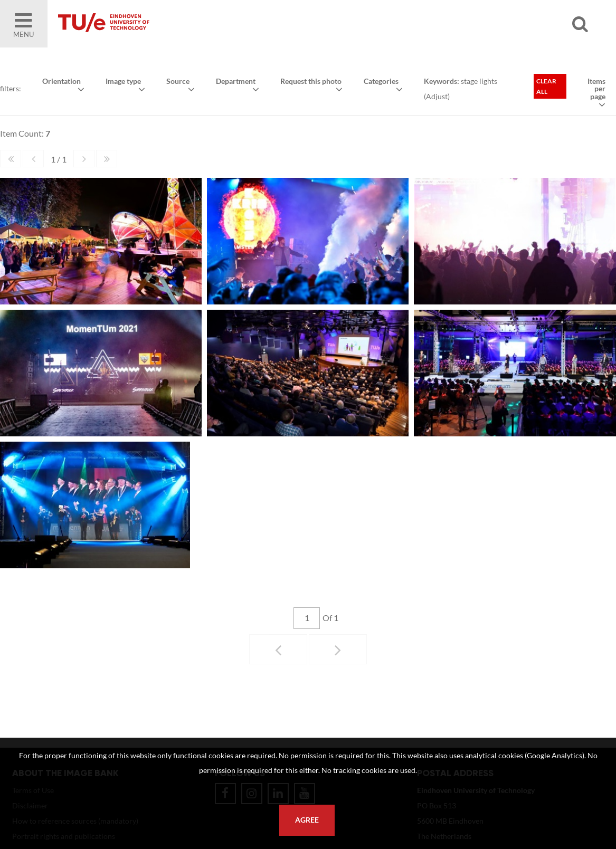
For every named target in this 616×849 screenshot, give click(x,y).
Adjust (437, 96)
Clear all (546, 86)
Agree (307, 820)
